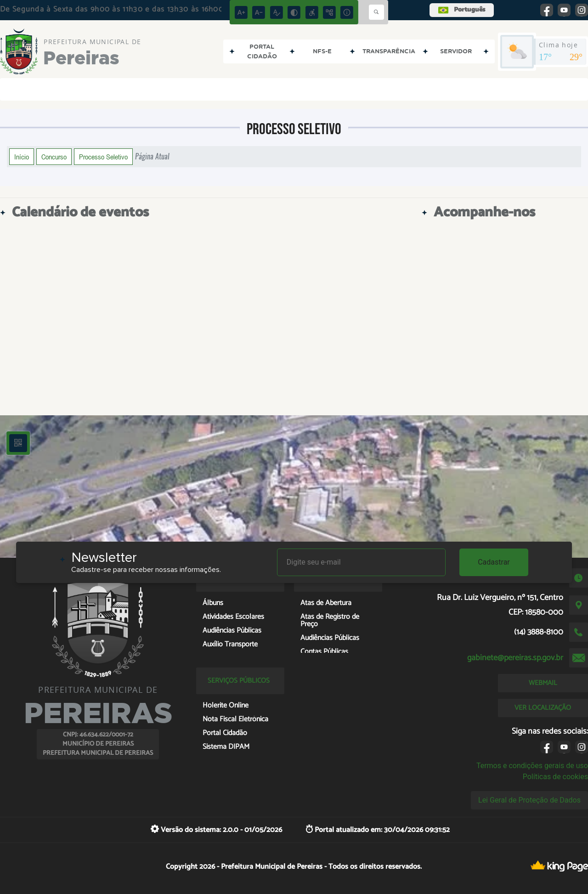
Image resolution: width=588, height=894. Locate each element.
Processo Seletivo (103, 157)
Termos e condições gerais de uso (532, 766)
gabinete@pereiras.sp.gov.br (515, 658)
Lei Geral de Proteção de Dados (529, 800)
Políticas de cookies (555, 777)
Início (22, 157)
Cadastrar (494, 562)
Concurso (54, 157)
